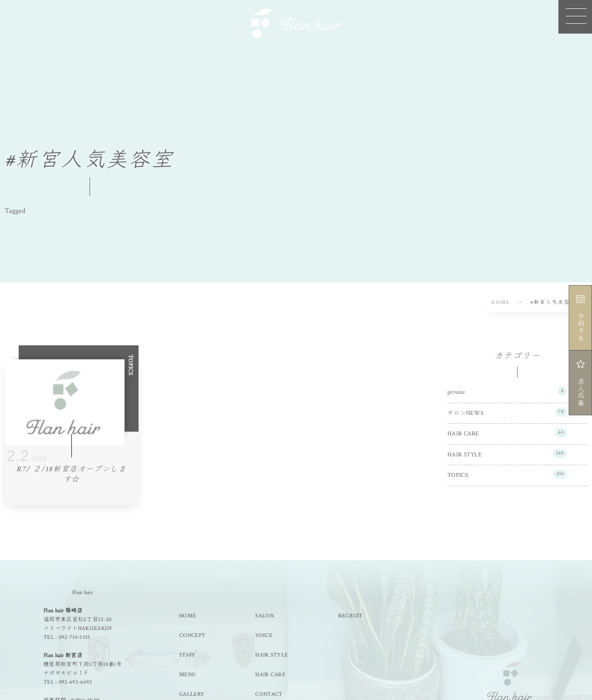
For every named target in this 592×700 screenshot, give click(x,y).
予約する (580, 318)
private (507, 391)
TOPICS (507, 474)
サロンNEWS (507, 412)
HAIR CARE (507, 433)
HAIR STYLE (507, 454)
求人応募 (580, 383)
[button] (575, 17)
